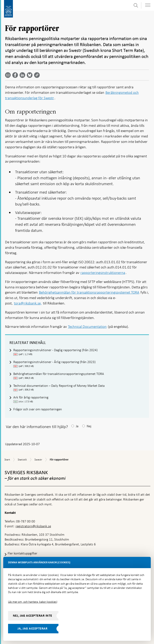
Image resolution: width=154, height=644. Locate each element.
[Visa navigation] (148, 5)
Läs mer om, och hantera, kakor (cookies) (33, 602)
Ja (77, 426)
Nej (89, 426)
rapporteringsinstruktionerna (103, 273)
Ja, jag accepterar (32, 629)
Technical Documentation (87, 327)
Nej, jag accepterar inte (33, 616)
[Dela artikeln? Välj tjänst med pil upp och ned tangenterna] (23, 75)
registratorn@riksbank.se (33, 526)
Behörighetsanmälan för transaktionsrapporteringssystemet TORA (89, 292)
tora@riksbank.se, (28, 303)
